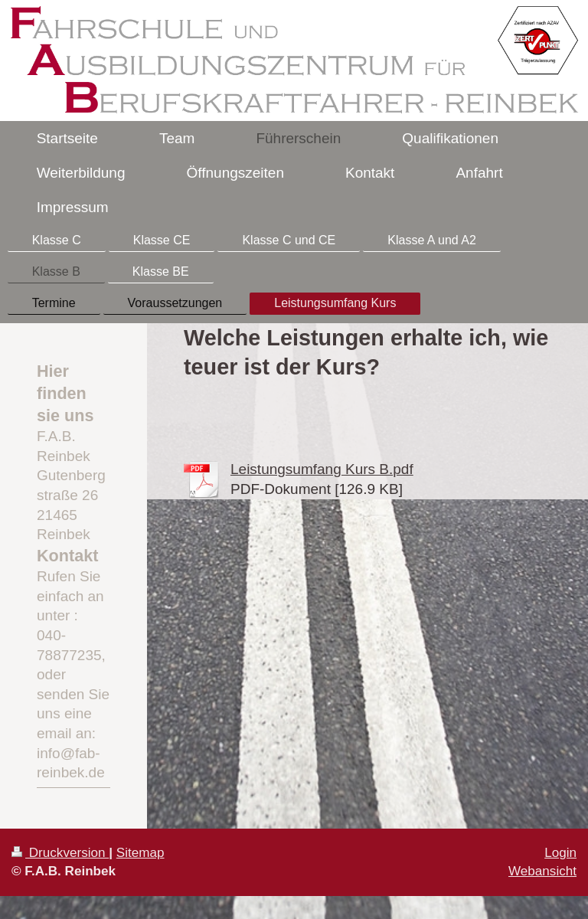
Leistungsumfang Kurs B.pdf (322, 469)
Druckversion (60, 853)
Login (560, 853)
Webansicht (542, 871)
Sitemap (140, 853)
